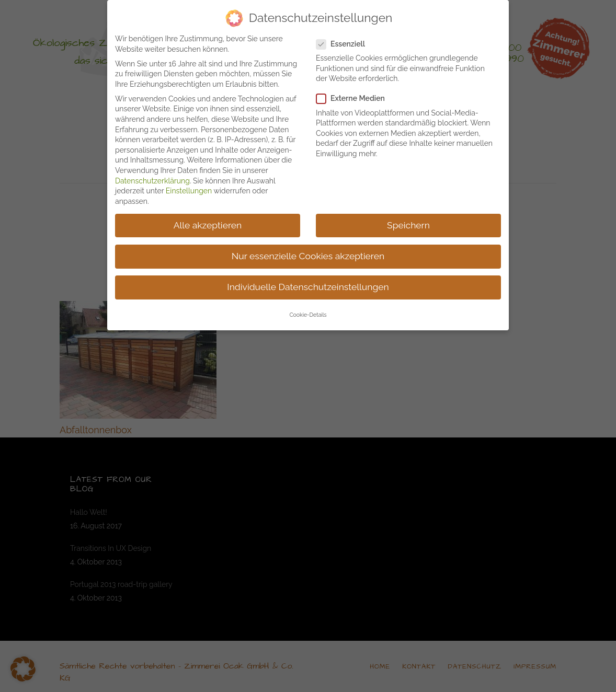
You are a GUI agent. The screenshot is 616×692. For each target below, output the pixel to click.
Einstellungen (189, 188)
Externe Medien (355, 96)
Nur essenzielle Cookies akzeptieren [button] (308, 253)
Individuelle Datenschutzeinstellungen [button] (308, 284)
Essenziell (345, 42)
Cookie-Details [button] (308, 312)
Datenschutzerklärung (152, 178)
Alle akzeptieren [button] (208, 223)
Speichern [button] (408, 223)
